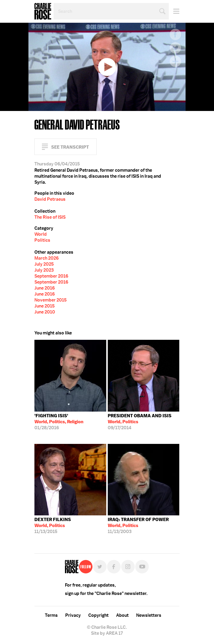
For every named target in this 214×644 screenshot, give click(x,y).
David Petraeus (50, 199)
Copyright (98, 615)
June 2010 (45, 312)
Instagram (128, 567)
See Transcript (70, 147)
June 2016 (45, 288)
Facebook (175, 34)
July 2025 (44, 264)
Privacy (73, 615)
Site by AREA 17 (107, 633)
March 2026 (47, 258)
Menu (174, 11)
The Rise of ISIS (50, 217)
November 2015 (51, 300)
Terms (51, 615)
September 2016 (51, 276)
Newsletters (149, 615)
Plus (175, 61)
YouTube (142, 567)
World (41, 234)
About (122, 615)
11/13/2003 (138, 526)
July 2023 (44, 270)
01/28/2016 (59, 422)
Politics (42, 240)
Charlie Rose (43, 11)
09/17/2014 (140, 422)
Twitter (175, 48)
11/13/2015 (53, 526)
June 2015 (45, 306)
